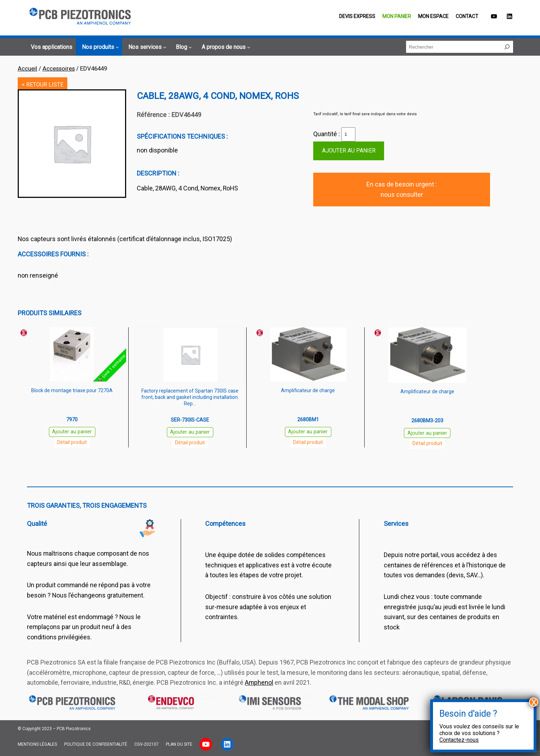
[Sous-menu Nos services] (146, 47)
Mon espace (433, 16)
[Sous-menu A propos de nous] (225, 47)
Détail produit (72, 442)
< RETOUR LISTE (43, 85)
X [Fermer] (534, 702)
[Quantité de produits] (348, 134)
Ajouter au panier (349, 151)
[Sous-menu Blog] (183, 47)
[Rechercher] (507, 47)
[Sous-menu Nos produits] (99, 47)
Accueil (27, 68)
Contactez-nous (459, 740)
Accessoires (59, 68)
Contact (467, 16)
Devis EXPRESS (357, 16)
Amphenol (259, 682)
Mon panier (397, 16)
